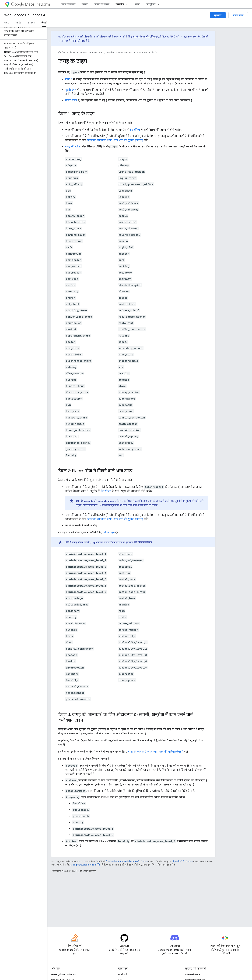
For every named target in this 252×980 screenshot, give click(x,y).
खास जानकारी (68, 4)
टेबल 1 (69, 79)
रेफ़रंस (18, 23)
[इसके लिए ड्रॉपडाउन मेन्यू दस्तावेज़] (128, 4)
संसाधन (31, 23)
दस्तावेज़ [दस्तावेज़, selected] (120, 4)
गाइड (7, 23)
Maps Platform (31, 4)
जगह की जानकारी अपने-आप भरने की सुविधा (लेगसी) (115, 140)
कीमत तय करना (102, 4)
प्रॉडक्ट (85, 4)
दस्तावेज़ (110, 53)
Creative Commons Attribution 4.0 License (127, 861)
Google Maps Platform (91, 53)
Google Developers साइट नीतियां (86, 865)
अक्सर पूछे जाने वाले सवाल (64, 974)
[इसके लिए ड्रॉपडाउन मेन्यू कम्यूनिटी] (160, 4)
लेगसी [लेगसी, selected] (44, 23)
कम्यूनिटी (151, 4)
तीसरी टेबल (71, 100)
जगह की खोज (73, 146)
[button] (23, 27)
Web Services (15, 15)
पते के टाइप (109, 532)
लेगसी (154, 53)
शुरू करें (218, 15)
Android (122, 974)
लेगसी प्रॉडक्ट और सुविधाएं (145, 37)
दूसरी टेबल (71, 90)
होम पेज (62, 53)
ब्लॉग (138, 4)
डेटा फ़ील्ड (135, 130)
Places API (40, 15)
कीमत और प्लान (193, 974)
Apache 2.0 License (183, 861)
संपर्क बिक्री (238, 15)
